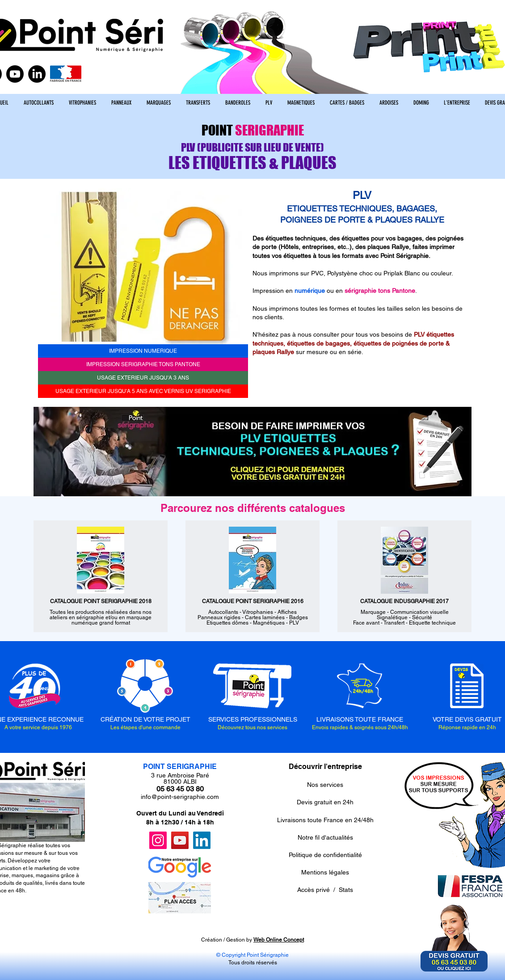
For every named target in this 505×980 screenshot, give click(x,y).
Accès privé (314, 890)
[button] (143, 266)
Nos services (325, 785)
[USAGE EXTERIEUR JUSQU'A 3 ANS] (143, 378)
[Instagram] (158, 840)
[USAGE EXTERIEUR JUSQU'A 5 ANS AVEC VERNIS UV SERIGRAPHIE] (143, 391)
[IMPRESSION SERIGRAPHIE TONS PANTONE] (143, 364)
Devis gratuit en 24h (325, 802)
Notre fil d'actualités (325, 837)
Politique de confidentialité (325, 855)
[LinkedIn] (37, 74)
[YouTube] (180, 840)
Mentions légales (325, 872)
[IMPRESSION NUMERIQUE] (143, 351)
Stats (346, 890)
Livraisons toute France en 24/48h (325, 820)
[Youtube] (15, 74)
